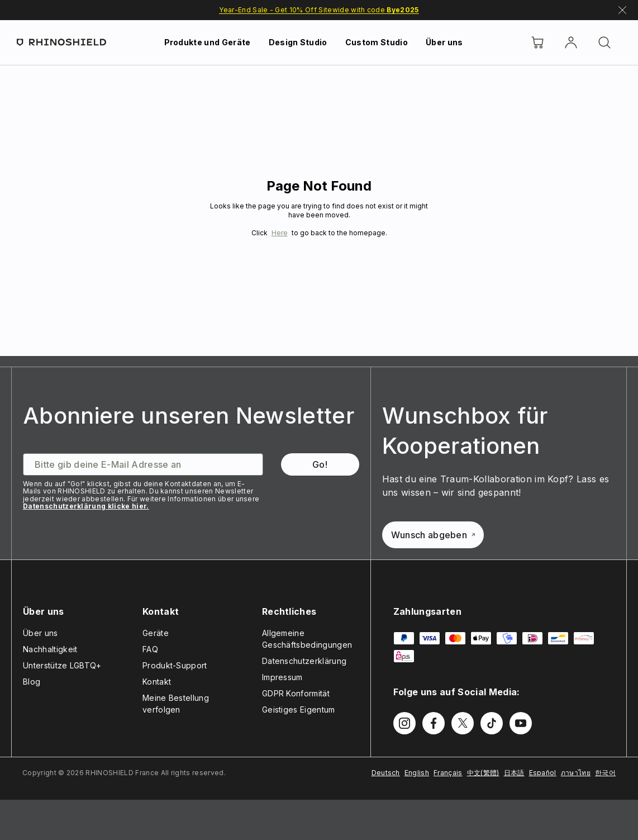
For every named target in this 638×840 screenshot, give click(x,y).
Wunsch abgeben (433, 535)
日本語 (514, 773)
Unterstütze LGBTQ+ (62, 665)
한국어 (605, 773)
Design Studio (298, 42)
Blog (32, 682)
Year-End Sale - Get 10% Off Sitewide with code (319, 10)
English (417, 773)
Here (280, 233)
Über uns (444, 42)
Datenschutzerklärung (304, 661)
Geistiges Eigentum (299, 710)
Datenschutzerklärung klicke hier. (86, 506)
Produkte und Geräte (208, 42)
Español (543, 773)
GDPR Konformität (296, 693)
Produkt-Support (175, 665)
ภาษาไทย (576, 773)
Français (448, 773)
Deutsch (386, 773)
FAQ (150, 649)
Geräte (156, 633)
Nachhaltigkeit (50, 649)
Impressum (282, 677)
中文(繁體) (483, 773)
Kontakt (157, 682)
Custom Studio (377, 42)
